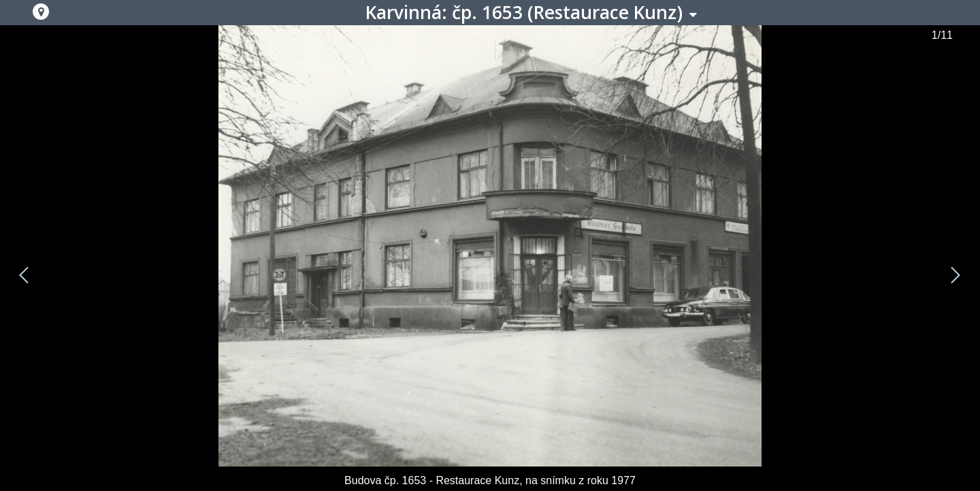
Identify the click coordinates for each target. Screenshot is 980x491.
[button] (41, 12)
